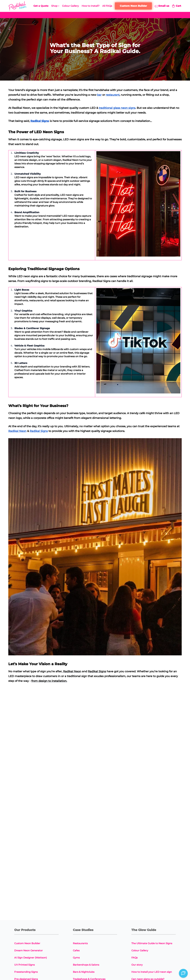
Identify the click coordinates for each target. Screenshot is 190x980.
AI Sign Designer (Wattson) (31, 958)
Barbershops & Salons (86, 965)
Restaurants (80, 943)
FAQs (134, 958)
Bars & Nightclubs (84, 972)
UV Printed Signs (24, 965)
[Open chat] (183, 973)
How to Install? (91, 6)
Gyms (76, 958)
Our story (137, 965)
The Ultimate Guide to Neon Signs (152, 943)
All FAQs (107, 6)
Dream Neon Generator (28, 950)
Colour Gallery (70, 6)
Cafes (76, 950)
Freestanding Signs (26, 972)
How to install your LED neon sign (152, 972)
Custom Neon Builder (27, 943)
